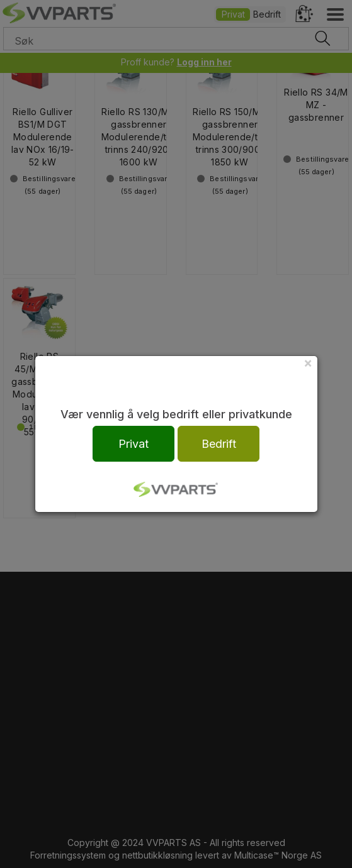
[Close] (308, 363)
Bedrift (219, 444)
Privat (133, 444)
